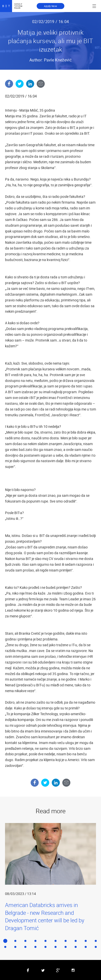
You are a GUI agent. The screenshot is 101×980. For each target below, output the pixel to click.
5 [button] (45, 941)
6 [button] (56, 941)
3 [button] (25, 941)
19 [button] (86, 947)
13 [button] (25, 947)
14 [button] (35, 947)
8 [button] (76, 941)
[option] (51, 877)
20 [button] (96, 947)
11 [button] (5, 947)
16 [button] (56, 947)
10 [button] (96, 941)
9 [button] (86, 941)
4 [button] (35, 941)
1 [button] (5, 941)
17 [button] (66, 947)
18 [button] (76, 947)
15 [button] (45, 947)
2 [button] (15, 941)
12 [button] (15, 947)
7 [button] (66, 941)
